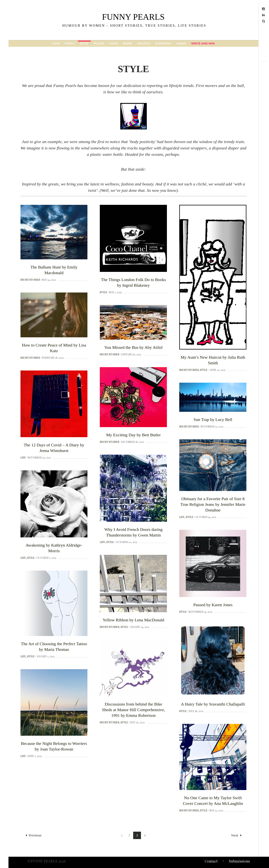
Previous (34, 835)
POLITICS (144, 43)
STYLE (84, 43)
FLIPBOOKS (163, 43)
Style (104, 292)
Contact (211, 861)
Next (236, 835)
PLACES (99, 43)
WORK (128, 43)
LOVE (56, 43)
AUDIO (181, 43)
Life (23, 458)
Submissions (239, 861)
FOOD (114, 43)
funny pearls (133, 17)
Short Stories (30, 280)
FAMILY (70, 43)
